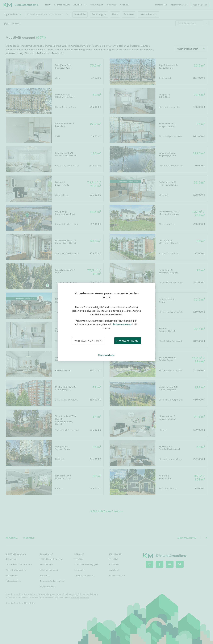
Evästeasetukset (122, 324)
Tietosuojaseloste (106, 355)
